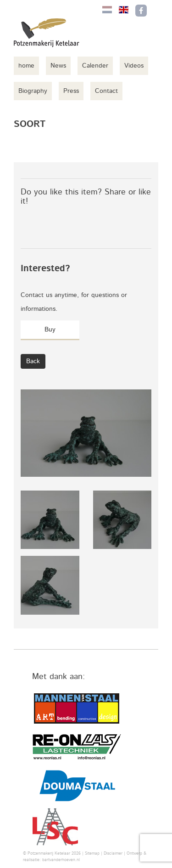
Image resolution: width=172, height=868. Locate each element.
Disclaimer (113, 854)
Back (33, 361)
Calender (95, 66)
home (26, 66)
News (58, 66)
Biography (33, 91)
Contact (106, 91)
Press (71, 91)
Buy (50, 330)
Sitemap (92, 854)
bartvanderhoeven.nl (61, 860)
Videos (134, 66)
